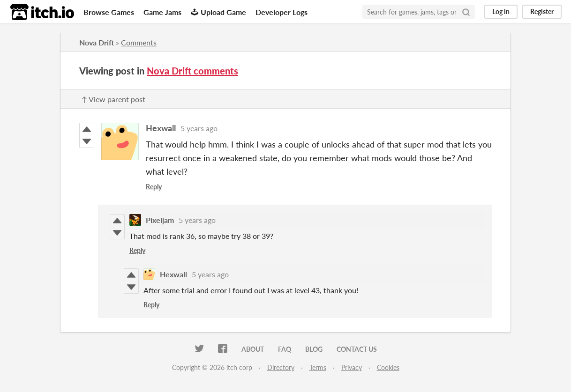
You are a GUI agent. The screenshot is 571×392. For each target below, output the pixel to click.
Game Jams (162, 12)
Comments (139, 42)
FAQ (285, 349)
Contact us (357, 349)
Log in (501, 11)
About (253, 349)
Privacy (352, 367)
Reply (154, 187)
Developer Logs (282, 12)
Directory (281, 367)
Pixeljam (160, 220)
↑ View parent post (113, 99)
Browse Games (109, 12)
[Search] (466, 12)
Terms (318, 367)
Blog (314, 349)
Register (542, 11)
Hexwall (161, 128)
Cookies (388, 367)
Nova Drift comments (192, 71)
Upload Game (218, 12)
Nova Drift (97, 42)
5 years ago (199, 128)
